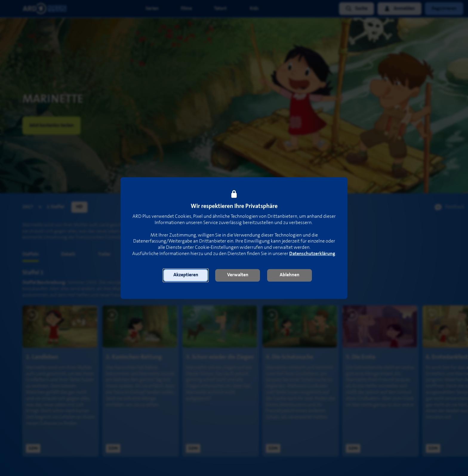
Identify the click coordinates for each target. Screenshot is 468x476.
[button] (186, 275)
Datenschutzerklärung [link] (312, 254)
